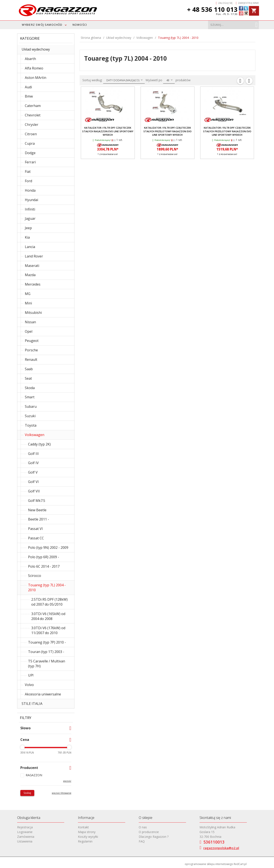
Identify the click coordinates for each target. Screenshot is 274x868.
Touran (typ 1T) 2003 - (46, 652)
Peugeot (32, 341)
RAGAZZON (34, 775)
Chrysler (32, 125)
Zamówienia (26, 837)
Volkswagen (35, 435)
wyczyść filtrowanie (62, 793)
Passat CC (36, 538)
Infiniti (30, 209)
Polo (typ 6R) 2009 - (44, 557)
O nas (143, 827)
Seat (28, 378)
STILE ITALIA (32, 704)
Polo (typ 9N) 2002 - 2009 (48, 548)
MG (28, 294)
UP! (31, 675)
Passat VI (35, 529)
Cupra (30, 143)
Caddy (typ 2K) (39, 444)
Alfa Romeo (34, 68)
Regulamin (85, 841)
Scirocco (35, 576)
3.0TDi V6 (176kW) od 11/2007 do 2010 (48, 630)
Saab (29, 369)
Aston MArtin (36, 78)
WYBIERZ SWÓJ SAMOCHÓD (42, 25)
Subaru (31, 406)
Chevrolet (33, 115)
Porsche (31, 350)
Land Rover (34, 256)
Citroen (31, 134)
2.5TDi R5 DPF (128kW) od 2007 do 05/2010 (49, 602)
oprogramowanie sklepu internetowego (209, 864)
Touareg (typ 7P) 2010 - (47, 642)
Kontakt (83, 827)
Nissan (30, 322)
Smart (30, 397)
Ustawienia (25, 841)
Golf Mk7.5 (37, 501)
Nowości (80, 25)
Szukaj (27, 793)
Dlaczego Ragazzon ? (154, 837)
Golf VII (34, 491)
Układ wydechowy (36, 49)
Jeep (28, 228)
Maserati (32, 266)
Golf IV (33, 463)
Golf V (33, 472)
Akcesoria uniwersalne (43, 694)
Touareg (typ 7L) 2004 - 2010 (47, 587)
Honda (30, 190)
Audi (28, 87)
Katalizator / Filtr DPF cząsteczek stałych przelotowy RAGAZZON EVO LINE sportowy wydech (227, 131)
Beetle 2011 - (39, 519)
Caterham (33, 106)
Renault (31, 360)
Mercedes (33, 284)
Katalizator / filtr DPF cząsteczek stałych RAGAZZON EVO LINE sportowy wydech (108, 131)
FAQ (142, 841)
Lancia (30, 247)
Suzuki (30, 416)
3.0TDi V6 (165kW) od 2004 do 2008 (48, 616)
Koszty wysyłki (88, 837)
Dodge (30, 153)
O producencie (149, 832)
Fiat (28, 171)
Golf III (33, 454)
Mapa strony (87, 832)
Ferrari (30, 162)
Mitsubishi (33, 313)
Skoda (30, 388)
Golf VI (33, 482)
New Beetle (37, 510)
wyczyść (67, 781)
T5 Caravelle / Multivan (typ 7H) (47, 664)
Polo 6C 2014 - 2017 (44, 566)
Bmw (29, 96)
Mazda (30, 275)
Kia (27, 237)
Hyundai (31, 200)
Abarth (30, 59)
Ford (28, 181)
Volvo (29, 685)
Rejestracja (25, 827)
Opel (29, 331)
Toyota (31, 425)
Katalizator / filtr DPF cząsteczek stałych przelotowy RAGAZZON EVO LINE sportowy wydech (168, 131)
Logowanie (25, 832)
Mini (28, 303)
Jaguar (30, 218)
